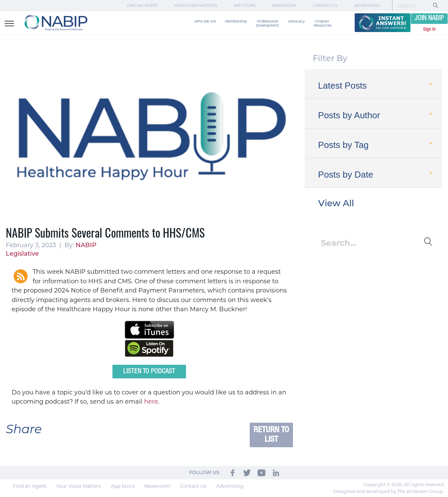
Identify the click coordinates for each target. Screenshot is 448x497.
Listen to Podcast (149, 372)
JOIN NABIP (429, 18)
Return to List (271, 435)
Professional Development (267, 23)
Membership (236, 21)
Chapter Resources (323, 23)
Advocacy (296, 21)
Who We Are (205, 21)
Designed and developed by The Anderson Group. (389, 491)
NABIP (86, 246)
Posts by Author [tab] (376, 115)
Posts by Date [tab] (376, 175)
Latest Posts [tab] (376, 86)
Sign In (429, 29)
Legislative (22, 254)
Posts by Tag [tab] (376, 145)
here (151, 402)
